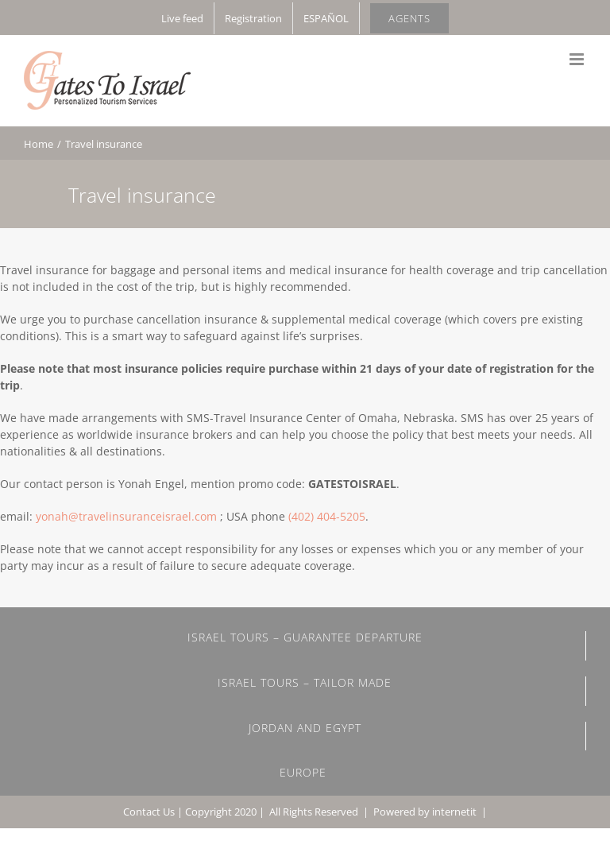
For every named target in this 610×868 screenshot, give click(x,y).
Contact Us (149, 812)
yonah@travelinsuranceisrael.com (126, 516)
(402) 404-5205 (327, 516)
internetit (454, 812)
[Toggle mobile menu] (578, 59)
